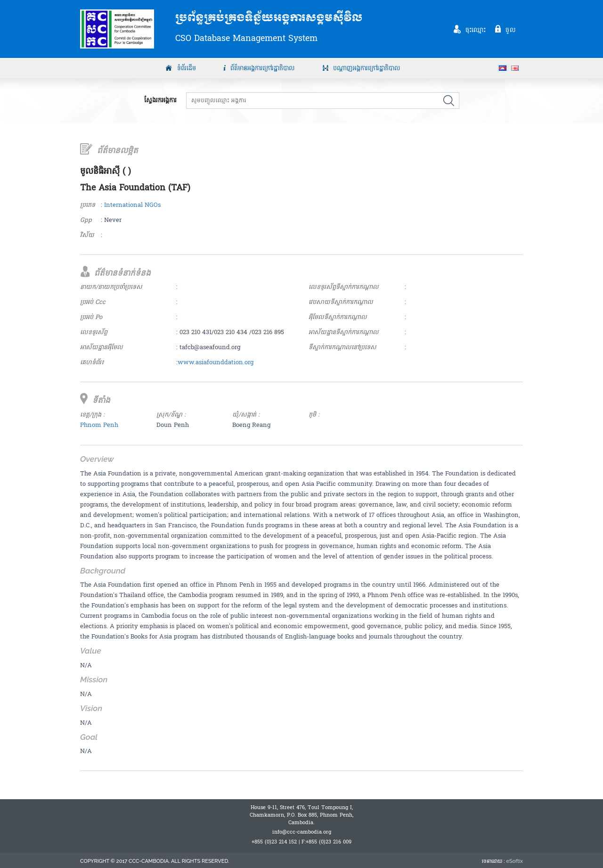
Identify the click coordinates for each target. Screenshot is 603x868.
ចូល (511, 30)
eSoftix (515, 861)
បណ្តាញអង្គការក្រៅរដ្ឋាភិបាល (367, 68)
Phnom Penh (99, 425)
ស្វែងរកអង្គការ (160, 101)
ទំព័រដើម (187, 68)
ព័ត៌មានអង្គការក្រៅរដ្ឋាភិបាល (263, 68)
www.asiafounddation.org (216, 362)
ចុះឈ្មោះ (476, 30)
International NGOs (132, 205)
